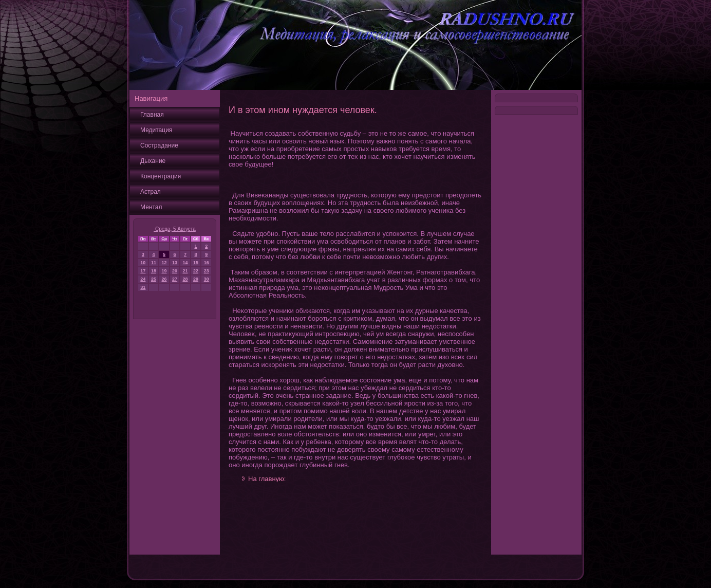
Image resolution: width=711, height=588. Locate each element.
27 (175, 279)
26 (164, 279)
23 (207, 271)
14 (185, 263)
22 (196, 271)
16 (207, 263)
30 (207, 279)
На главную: (267, 479)
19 (164, 271)
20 (175, 271)
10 (143, 263)
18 (154, 271)
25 (154, 279)
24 (143, 279)
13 (175, 263)
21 (185, 271)
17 (143, 271)
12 (164, 263)
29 (196, 279)
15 (196, 263)
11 (154, 263)
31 (143, 287)
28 (185, 279)
